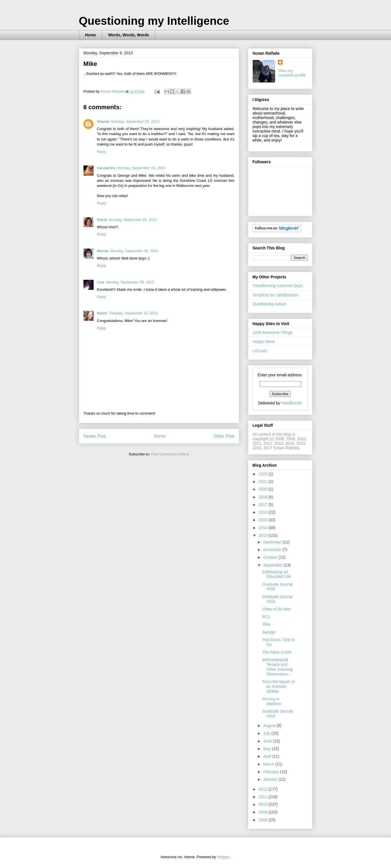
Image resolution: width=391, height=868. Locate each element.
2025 (263, 474)
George (269, 632)
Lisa (101, 282)
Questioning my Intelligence (154, 21)
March (269, 764)
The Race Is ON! (277, 652)
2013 (263, 535)
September (273, 565)
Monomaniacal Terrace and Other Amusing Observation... (277, 667)
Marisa (103, 251)
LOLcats (260, 351)
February (272, 772)
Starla (102, 220)
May (268, 749)
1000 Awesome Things (272, 332)
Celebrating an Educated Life (276, 574)
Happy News (264, 341)
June (268, 741)
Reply (102, 152)
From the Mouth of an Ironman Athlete (278, 686)
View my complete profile (292, 73)
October (271, 557)
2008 (263, 820)
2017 (263, 505)
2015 (263, 520)
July (267, 733)
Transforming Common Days (278, 286)
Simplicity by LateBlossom (276, 295)
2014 (263, 528)
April (268, 756)
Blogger (223, 857)
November (273, 550)
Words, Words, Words (128, 35)
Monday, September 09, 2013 (135, 121)
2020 (263, 489)
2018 (263, 497)
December (273, 542)
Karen (102, 313)
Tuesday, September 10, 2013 (133, 313)
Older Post (224, 436)
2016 (263, 512)
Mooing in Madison (272, 701)
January (271, 779)
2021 (263, 482)
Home (91, 35)
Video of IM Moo (277, 609)
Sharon (103, 121)
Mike (266, 624)
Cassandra (106, 168)
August (270, 726)
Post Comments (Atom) (170, 454)
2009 (263, 812)
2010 (263, 804)
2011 (263, 797)
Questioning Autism (270, 304)
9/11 (266, 617)
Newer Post (95, 436)
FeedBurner (291, 403)
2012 (263, 789)
